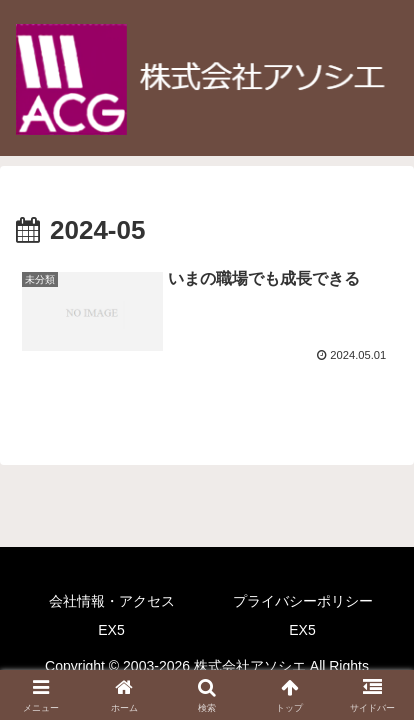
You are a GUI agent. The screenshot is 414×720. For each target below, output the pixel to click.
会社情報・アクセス (112, 601)
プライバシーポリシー (303, 601)
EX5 (111, 630)
